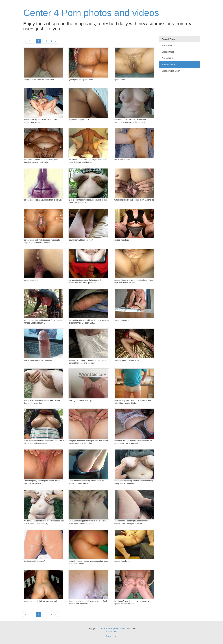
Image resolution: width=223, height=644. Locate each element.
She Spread (167, 45)
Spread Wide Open (171, 71)
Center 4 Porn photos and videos (91, 13)
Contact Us (111, 632)
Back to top (111, 636)
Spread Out (167, 58)
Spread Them (168, 65)
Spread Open (168, 52)
